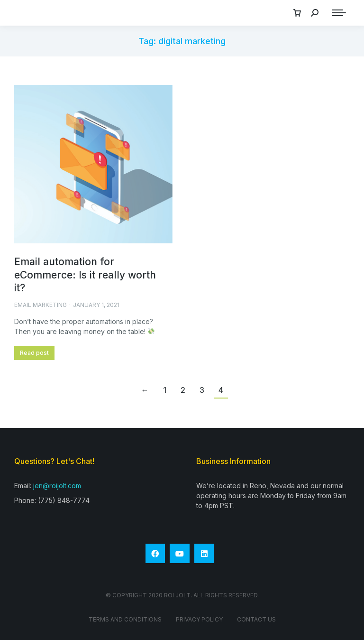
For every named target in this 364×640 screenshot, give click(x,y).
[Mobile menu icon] (339, 13)
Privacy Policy (199, 619)
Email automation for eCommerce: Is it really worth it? (85, 275)
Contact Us (256, 619)
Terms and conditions (125, 619)
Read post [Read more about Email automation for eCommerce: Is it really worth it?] (34, 353)
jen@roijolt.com (57, 486)
